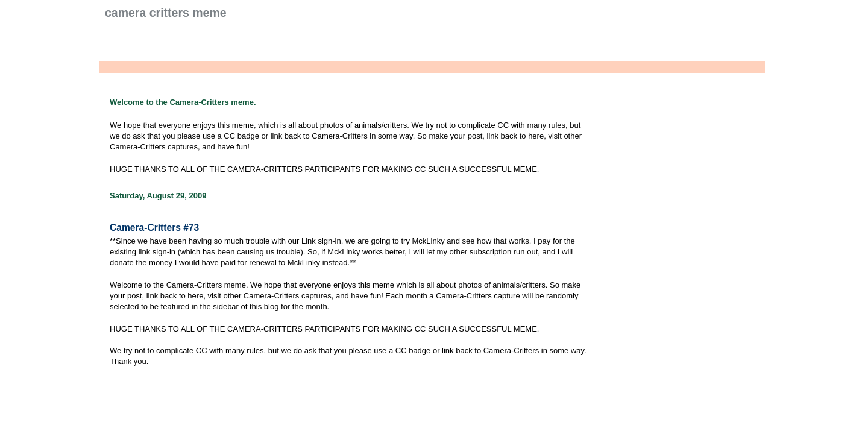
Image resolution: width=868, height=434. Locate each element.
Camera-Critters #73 (154, 228)
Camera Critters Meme (166, 13)
